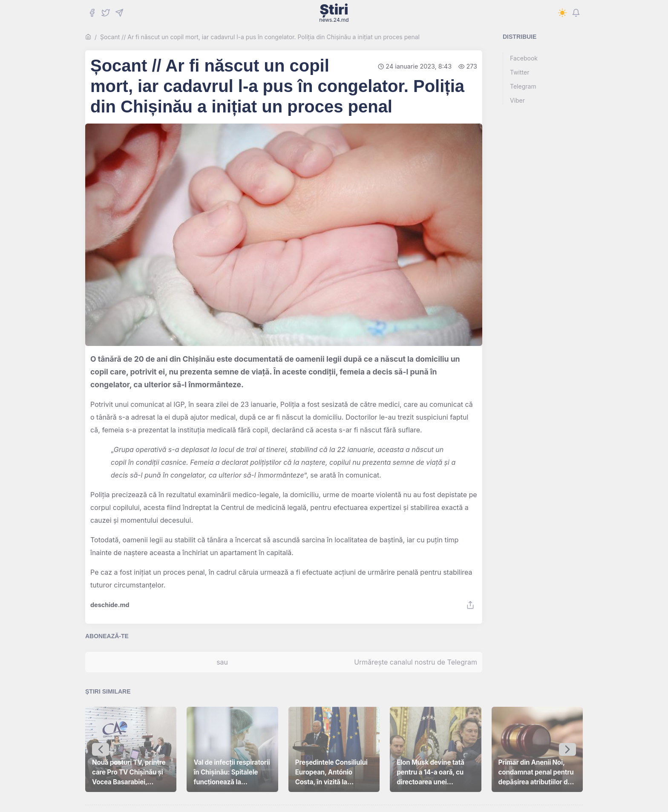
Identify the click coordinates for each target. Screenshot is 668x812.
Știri (334, 13)
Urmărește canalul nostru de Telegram (416, 662)
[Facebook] (92, 13)
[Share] (470, 605)
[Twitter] (106, 13)
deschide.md (110, 605)
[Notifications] (576, 13)
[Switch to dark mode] (562, 13)
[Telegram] (119, 13)
